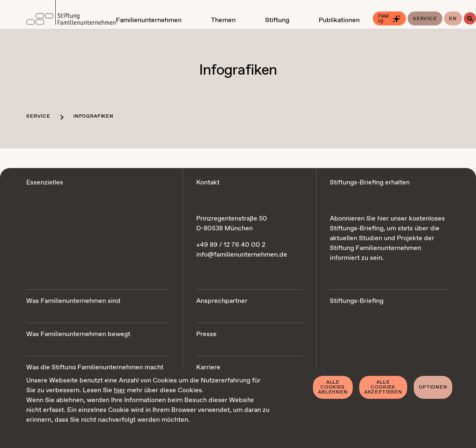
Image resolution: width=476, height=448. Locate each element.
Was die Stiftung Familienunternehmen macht (95, 367)
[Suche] (470, 18)
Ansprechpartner (222, 301)
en (453, 19)
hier (120, 390)
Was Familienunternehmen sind (73, 301)
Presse (206, 334)
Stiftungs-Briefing (357, 301)
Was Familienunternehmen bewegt (78, 334)
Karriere (208, 367)
